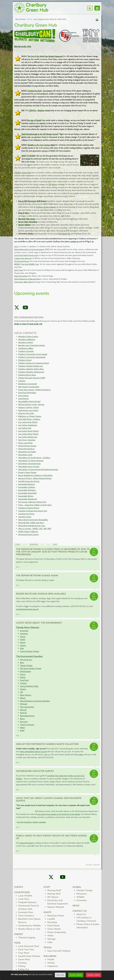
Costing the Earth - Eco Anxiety (40, 92)
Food (17, 944)
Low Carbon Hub (25, 429)
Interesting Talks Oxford (24, 283)
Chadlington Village (26, 349)
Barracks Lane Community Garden (32, 346)
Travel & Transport (27, 725)
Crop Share (24, 954)
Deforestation (26, 672)
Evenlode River (26, 913)
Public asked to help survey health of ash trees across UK (51, 838)
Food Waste (53, 926)
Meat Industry (26, 696)
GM (21, 693)
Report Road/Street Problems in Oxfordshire (35, 476)
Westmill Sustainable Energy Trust (32, 526)
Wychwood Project (22, 262)
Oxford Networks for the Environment (29, 250)
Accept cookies (76, 975)
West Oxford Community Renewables (33, 520)
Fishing (23, 678)
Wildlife (80, 898)
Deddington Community (28, 384)
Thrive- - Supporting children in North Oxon (35, 506)
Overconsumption (27, 707)
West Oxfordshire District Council (34, 752)
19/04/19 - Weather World (39, 111)
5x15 (16, 247)
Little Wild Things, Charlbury (29, 420)
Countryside (96, 865)
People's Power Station (27, 473)
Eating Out (24, 970)
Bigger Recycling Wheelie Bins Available (41, 594)
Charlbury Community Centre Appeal (33, 355)
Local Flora (24, 900)
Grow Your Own (26, 950)
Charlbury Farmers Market (46, 208)
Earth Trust (19, 271)
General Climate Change (30, 652)
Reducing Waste (56, 916)
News (76, 906)
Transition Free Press (26, 515)
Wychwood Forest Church (28, 535)
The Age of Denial (34, 121)
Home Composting (57, 933)
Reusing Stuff (54, 891)
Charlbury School (25, 361)
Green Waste (54, 930)
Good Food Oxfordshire (27, 393)
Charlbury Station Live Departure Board (34, 364)
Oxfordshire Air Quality (27, 452)
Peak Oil (23, 713)
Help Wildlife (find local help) (29, 402)
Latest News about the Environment (39, 624)
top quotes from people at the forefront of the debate (58, 815)
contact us (74, 242)
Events (19, 888)
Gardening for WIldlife (29, 926)
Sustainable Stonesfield (27, 494)
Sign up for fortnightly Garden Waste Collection (47, 745)
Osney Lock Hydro (25, 444)
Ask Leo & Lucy (26, 660)
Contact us (80, 912)
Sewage (51, 940)
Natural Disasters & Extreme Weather (35, 702)
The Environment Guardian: (29, 657)
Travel (48, 948)
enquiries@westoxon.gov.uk (27, 610)
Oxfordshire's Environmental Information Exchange (38, 470)
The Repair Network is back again (37, 576)
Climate (18, 545)
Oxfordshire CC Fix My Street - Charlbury (34, 458)
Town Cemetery (26, 916)
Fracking (23, 684)
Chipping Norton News (27, 376)
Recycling (52, 923)
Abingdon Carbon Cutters (28, 337)
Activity (51, 964)
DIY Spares (53, 185)
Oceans (23, 646)
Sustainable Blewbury (27, 485)
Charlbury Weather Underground (31, 373)
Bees (22, 663)
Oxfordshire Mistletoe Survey (35, 772)
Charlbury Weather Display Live (30, 367)
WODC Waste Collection (28, 532)
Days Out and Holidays (59, 952)
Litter (50, 943)
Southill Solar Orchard (29, 957)
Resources (82, 894)
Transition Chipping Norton (29, 509)
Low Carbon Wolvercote (28, 438)
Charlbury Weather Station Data (31, 370)
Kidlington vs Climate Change (30, 417)
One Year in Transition (27, 441)
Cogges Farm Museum (23, 259)
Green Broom (23, 396)
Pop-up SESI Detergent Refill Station (32, 202)
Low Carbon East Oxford (28, 423)
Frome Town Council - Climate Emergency (34, 390)
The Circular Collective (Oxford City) (32, 503)
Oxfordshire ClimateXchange (29, 464)
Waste (55, 545)
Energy (23, 637)
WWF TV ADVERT (28, 157)
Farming (22, 964)
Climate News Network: (28, 628)
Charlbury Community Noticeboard (32, 358)
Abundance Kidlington (27, 340)
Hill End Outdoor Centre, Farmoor (31, 405)
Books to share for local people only (28, 325)
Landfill (51, 920)
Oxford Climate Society (27, 447)
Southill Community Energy (29, 482)
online (81, 755)
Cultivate (22, 382)
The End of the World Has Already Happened (45, 57)
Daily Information (21, 277)
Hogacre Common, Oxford (28, 408)
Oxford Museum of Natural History (28, 280)
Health (23, 640)
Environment (34, 545)
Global (77, 888)
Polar (22, 649)
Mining (23, 699)
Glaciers (23, 690)
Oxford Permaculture (26, 449)
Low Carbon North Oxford (28, 432)
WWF (22, 731)
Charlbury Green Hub (23, 173)
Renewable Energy (27, 716)
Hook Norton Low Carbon (28, 411)
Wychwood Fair (64, 234)
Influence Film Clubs (26, 414)
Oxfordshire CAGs (25, 455)
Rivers (22, 719)
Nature (23, 643)
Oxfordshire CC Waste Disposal (31, 461)
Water (23, 728)
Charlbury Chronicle (26, 352)
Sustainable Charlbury (27, 488)
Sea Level (24, 722)
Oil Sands (24, 704)
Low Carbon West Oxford (28, 435)
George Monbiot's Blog (29, 687)
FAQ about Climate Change (31, 669)
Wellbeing (50, 957)
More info (60, 975)
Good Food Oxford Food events (26, 256)
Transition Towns (25, 517)
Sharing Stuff (54, 894)
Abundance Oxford (26, 343)
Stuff (47, 888)
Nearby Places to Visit (29, 930)
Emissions (24, 634)
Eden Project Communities (29, 387)
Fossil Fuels (24, 681)
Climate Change (26, 666)
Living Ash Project (26, 844)
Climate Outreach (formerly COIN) (32, 379)
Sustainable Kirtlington (27, 491)
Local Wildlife (25, 896)
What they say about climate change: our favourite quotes (49, 800)
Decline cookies (94, 975)
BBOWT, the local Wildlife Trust (27, 265)
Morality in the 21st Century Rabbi (41, 146)
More (18, 568)
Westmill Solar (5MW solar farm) (31, 523)
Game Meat (24, 960)
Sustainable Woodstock (28, 500)
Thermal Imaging (27, 938)
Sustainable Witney (26, 497)
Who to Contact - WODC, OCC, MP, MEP (35, 529)
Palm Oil (23, 710)
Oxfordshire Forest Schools (29, 467)
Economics (24, 631)
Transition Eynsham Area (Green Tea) (33, 512)
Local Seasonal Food (29, 947)
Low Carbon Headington (28, 426)
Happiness (53, 967)
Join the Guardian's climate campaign (32, 823)
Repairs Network (56, 908)
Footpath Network (27, 903)
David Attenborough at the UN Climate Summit (40, 135)
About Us (81, 915)
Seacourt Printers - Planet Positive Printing (35, 479)
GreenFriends (23, 399)
